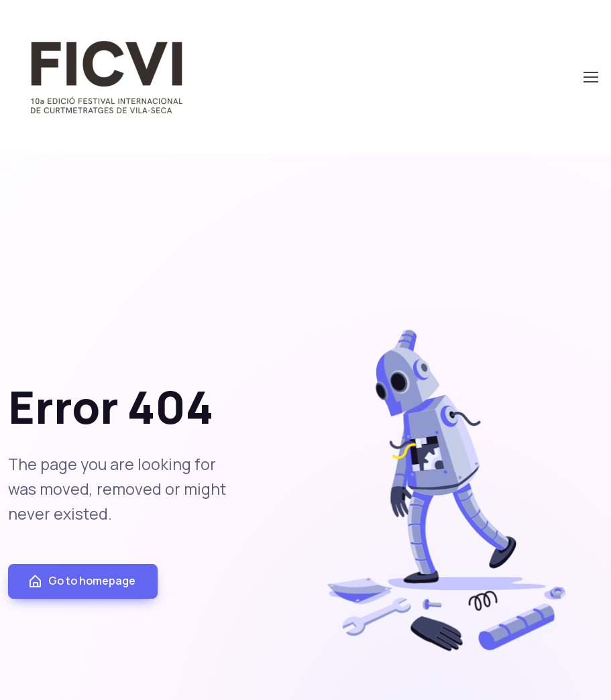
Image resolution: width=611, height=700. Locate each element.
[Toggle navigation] (590, 77)
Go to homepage (81, 581)
